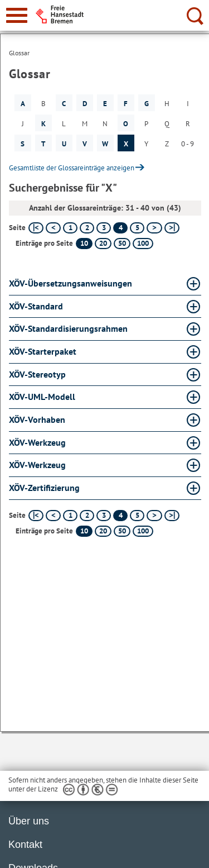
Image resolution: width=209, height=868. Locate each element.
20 (103, 243)
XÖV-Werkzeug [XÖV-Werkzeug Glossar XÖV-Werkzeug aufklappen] (37, 442)
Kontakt (25, 845)
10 (84, 243)
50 (122, 243)
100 (143, 243)
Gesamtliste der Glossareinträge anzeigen (72, 168)
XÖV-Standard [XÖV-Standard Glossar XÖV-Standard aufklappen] (36, 306)
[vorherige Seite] (53, 228)
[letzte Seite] (172, 228)
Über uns (29, 821)
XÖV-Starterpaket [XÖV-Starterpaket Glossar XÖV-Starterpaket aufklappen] (43, 351)
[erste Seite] (36, 228)
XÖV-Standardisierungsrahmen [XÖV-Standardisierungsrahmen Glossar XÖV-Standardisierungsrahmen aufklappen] (68, 328)
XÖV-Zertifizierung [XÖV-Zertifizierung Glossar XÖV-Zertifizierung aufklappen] (44, 488)
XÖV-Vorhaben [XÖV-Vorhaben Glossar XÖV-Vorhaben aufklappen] (37, 419)
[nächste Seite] (154, 228)
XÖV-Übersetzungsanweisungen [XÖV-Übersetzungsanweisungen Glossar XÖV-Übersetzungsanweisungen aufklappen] (71, 283)
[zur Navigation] (17, 15)
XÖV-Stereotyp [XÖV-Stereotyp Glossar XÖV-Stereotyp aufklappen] (37, 374)
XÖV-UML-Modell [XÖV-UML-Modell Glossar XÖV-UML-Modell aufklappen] (42, 397)
